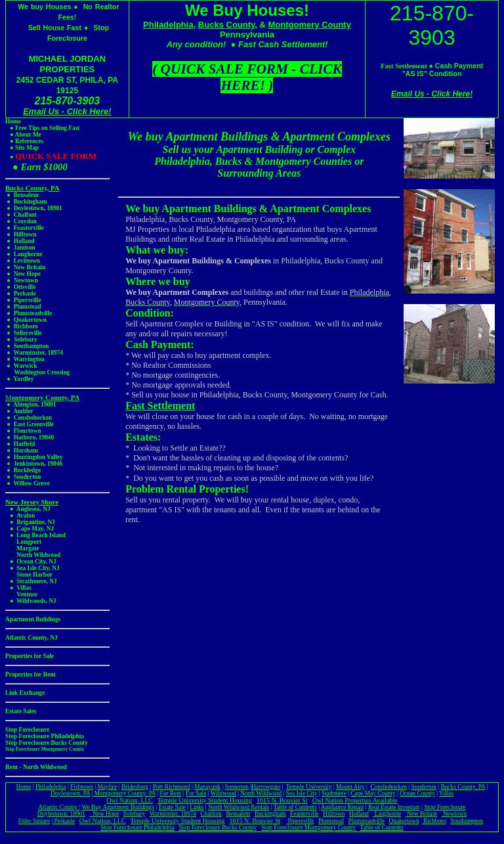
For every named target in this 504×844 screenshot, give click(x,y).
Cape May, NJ (35, 529)
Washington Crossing (42, 372)
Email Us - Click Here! (67, 111)
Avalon (26, 516)
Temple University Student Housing (205, 800)
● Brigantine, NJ (30, 522)
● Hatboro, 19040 (30, 437)
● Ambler (20, 411)
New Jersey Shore (32, 502)
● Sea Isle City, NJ (32, 568)
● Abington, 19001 (31, 405)
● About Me (23, 135)
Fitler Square (34, 821)
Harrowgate (266, 787)
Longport (29, 542)
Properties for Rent (31, 675)
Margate (28, 548)
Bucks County (226, 25)
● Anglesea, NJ (28, 509)
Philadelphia (168, 25)
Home (13, 122)
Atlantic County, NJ (31, 638)
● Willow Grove (28, 483)
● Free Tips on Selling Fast (42, 128)
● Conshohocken (29, 418)
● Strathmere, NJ (31, 581)
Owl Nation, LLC (130, 800)
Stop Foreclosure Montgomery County (45, 749)
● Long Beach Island (35, 535)
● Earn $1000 (36, 167)
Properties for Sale (30, 656)
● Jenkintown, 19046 (34, 464)
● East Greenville (30, 424)
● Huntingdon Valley (34, 457)
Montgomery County (310, 25)
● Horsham (22, 451)
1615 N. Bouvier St (282, 800)
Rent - (14, 767)
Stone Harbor (34, 575)
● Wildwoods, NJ (31, 601)
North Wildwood (38, 555)
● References (24, 141)
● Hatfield (20, 444)
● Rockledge (23, 470)
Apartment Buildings (33, 619)
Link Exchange (25, 693)
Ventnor (27, 594)
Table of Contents (382, 828)
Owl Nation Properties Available (355, 800)
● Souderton (23, 477)
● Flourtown (23, 431)
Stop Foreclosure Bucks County (218, 828)
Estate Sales (21, 711)
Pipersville (300, 821)
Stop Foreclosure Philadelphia (137, 828)
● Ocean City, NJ (33, 562)
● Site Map (24, 148)
